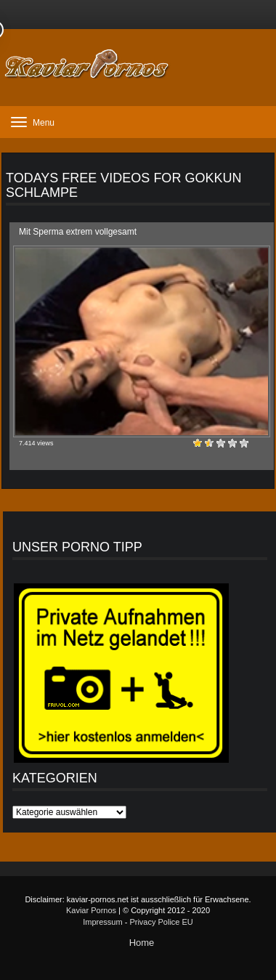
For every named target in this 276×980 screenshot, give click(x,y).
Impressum (102, 922)
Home (142, 943)
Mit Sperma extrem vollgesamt (78, 232)
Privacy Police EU (161, 922)
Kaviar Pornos (91, 910)
